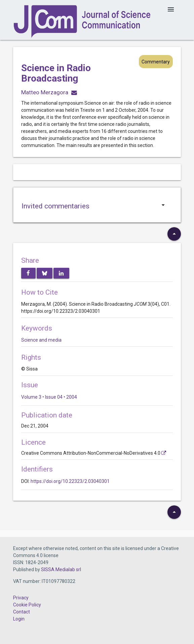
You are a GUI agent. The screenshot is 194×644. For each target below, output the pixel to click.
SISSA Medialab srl (61, 569)
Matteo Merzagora (45, 92)
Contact (22, 612)
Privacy (21, 598)
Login (19, 619)
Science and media (41, 340)
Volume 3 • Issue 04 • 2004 (49, 397)
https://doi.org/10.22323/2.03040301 (70, 481)
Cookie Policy (27, 605)
